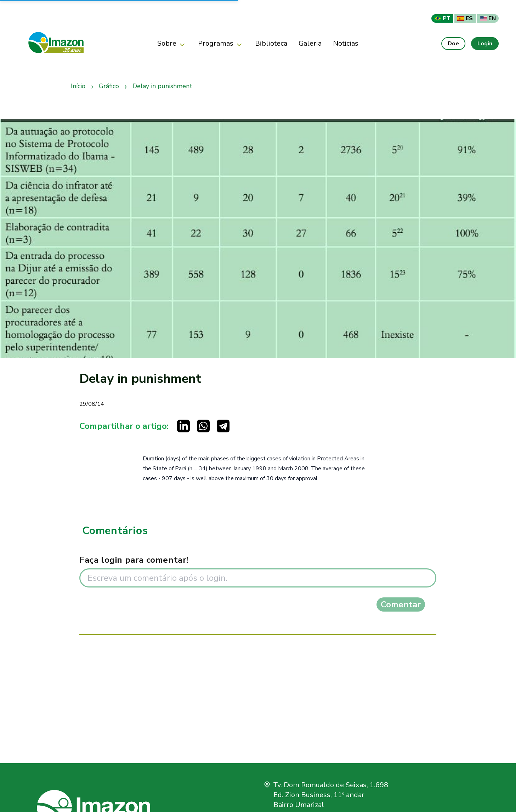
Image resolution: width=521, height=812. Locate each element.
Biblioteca (271, 43)
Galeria (310, 43)
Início (78, 86)
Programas (221, 44)
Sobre (172, 44)
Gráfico (109, 86)
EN (488, 18)
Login (485, 44)
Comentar (401, 604)
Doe (453, 44)
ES (465, 18)
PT (442, 18)
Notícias (346, 43)
